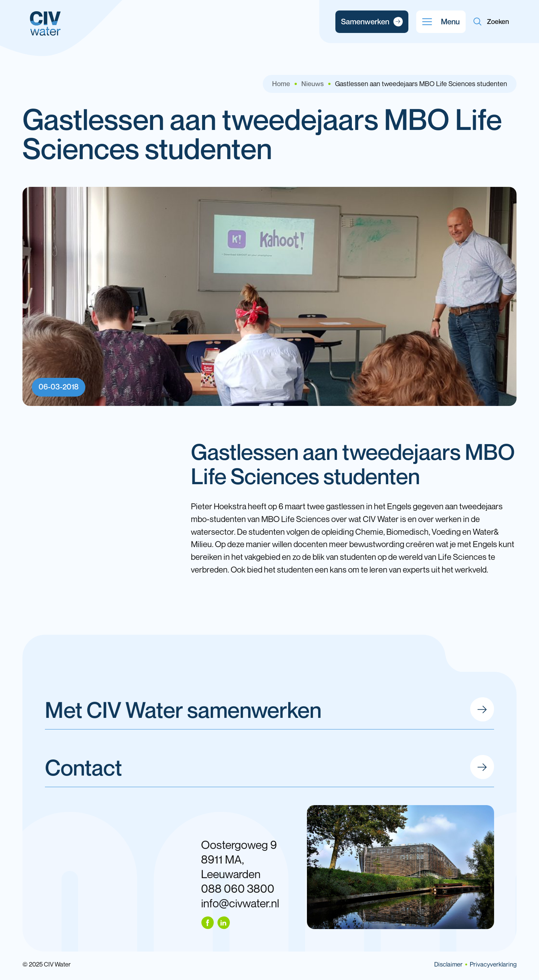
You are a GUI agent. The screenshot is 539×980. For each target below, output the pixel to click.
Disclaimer (448, 964)
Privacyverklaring (493, 964)
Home (281, 84)
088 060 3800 (238, 888)
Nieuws (313, 84)
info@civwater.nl (240, 903)
